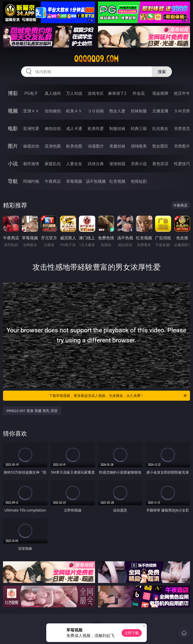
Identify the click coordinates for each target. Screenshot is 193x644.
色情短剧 (139, 181)
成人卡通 (74, 128)
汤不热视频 (96, 181)
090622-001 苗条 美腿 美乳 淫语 (32, 411)
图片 (13, 146)
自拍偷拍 (53, 111)
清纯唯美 (139, 146)
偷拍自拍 (53, 128)
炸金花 (139, 93)
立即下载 (132, 633)
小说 (13, 164)
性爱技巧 (182, 164)
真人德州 (53, 93)
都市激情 (31, 164)
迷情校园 (117, 164)
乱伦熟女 (160, 128)
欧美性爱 (96, 128)
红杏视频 (117, 181)
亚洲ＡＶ (31, 111)
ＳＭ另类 (182, 111)
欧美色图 (74, 146)
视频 (13, 111)
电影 (13, 128)
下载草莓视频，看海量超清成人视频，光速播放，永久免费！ (118, 396)
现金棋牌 (160, 93)
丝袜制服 (139, 111)
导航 (13, 181)
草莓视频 (74, 181)
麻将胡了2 (117, 93)
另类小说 (139, 164)
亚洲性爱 (31, 128)
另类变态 (182, 128)
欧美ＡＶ (74, 111)
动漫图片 (96, 146)
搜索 (162, 72)
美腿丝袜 (117, 146)
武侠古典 (96, 164)
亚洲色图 (53, 146)
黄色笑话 (160, 164)
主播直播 (160, 111)
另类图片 (182, 146)
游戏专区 (96, 93)
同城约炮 (31, 181)
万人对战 (74, 93)
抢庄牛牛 (182, 93)
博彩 (13, 93)
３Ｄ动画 (96, 111)
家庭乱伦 (53, 164)
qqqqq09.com (96, 59)
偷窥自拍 (31, 146)
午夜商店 (53, 181)
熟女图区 (160, 146)
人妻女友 (74, 164)
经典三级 (139, 128)
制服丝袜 (117, 128)
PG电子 (31, 93)
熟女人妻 (117, 111)
